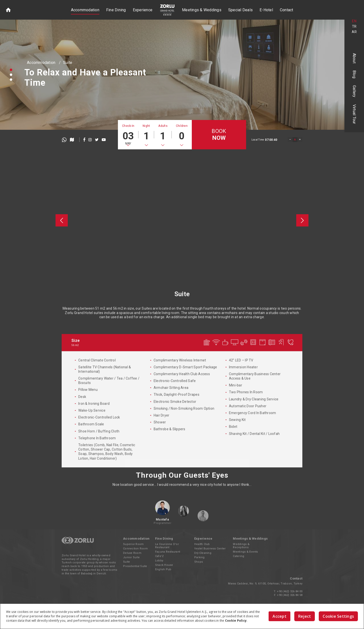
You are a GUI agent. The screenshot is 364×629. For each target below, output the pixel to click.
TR (354, 26)
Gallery (354, 91)
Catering (239, 556)
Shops (199, 562)
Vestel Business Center (210, 549)
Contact (287, 10)
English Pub (163, 569)
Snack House (164, 565)
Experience (143, 10)
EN (354, 21)
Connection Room (135, 549)
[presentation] (62, 220)
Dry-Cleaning (203, 553)
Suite (68, 63)
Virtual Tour (354, 114)
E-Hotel (266, 10)
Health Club (202, 544)
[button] (11, 70)
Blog (354, 74)
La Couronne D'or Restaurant (167, 546)
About (354, 58)
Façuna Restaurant (168, 552)
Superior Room (133, 544)
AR (354, 32)
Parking (199, 557)
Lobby (159, 561)
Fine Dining (116, 10)
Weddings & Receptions (241, 546)
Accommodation (85, 10)
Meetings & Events (245, 552)
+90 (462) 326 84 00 (290, 591)
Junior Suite (131, 557)
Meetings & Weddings (202, 10)
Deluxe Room (132, 553)
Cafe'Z (159, 556)
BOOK (219, 135)
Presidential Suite (135, 566)
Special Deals (240, 10)
